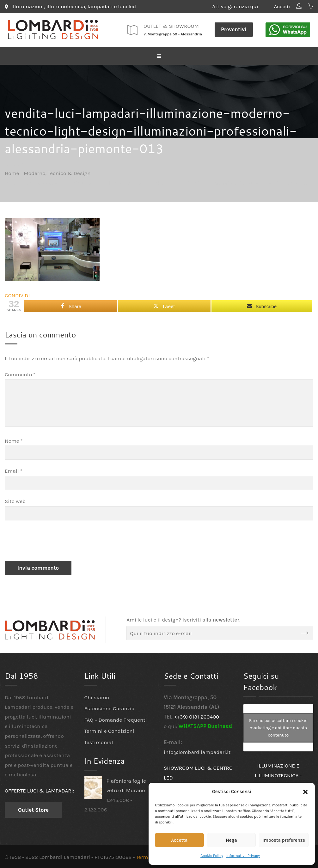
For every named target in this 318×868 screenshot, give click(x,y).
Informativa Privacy (243, 856)
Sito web (15, 501)
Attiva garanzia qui (240, 6)
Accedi (282, 6)
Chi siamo (97, 697)
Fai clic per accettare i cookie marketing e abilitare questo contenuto (278, 728)
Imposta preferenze (284, 840)
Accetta (179, 840)
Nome (14, 440)
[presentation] (53, 542)
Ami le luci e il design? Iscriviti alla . (183, 619)
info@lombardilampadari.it (197, 752)
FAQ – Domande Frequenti (116, 719)
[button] (305, 792)
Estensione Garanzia (110, 708)
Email (14, 471)
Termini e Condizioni (109, 731)
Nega (231, 840)
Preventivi (234, 29)
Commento (20, 374)
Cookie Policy (212, 856)
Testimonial (99, 742)
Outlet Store (33, 810)
